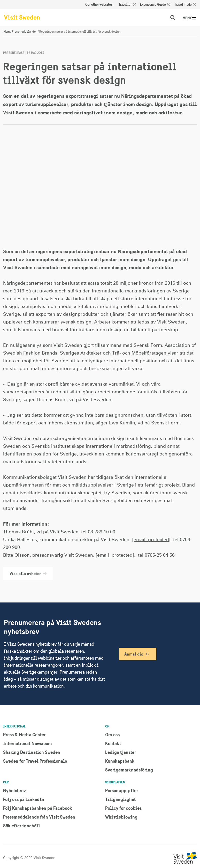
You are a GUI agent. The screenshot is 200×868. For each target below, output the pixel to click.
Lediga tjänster (121, 752)
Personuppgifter (122, 790)
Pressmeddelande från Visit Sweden (39, 817)
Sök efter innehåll (22, 826)
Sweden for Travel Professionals (35, 761)
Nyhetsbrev (14, 790)
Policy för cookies (123, 808)
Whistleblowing (121, 817)
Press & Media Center (24, 735)
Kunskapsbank (120, 761)
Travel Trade (183, 5)
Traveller (125, 5)
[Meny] (194, 18)
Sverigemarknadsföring (129, 770)
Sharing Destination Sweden (32, 752)
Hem (7, 32)
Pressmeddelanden (25, 32)
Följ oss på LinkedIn (24, 799)
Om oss (112, 735)
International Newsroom (28, 743)
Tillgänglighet (120, 799)
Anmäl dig (134, 654)
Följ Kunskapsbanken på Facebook (38, 808)
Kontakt (113, 743)
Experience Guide (153, 5)
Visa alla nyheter (28, 573)
